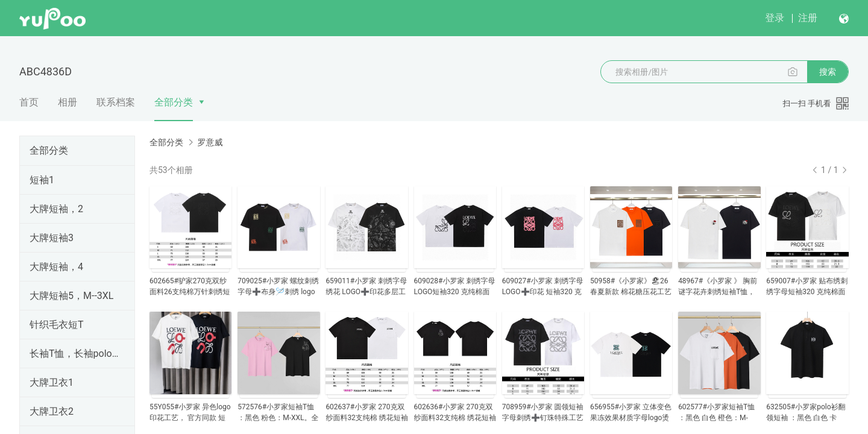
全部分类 (174, 102)
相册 (68, 102)
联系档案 (116, 102)
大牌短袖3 (52, 238)
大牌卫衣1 (52, 382)
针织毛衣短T (57, 325)
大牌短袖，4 (56, 267)
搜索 (828, 72)
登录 (775, 18)
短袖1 (42, 180)
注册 (808, 18)
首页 (29, 102)
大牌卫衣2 (52, 411)
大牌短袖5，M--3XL (71, 296)
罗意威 (210, 142)
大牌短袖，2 (56, 209)
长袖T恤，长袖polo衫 (75, 354)
